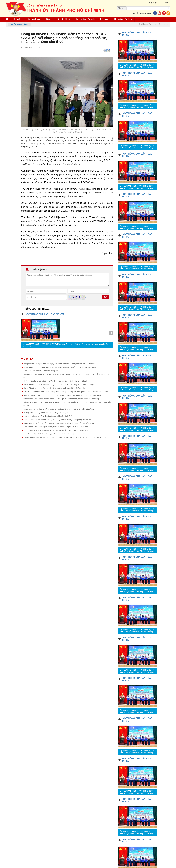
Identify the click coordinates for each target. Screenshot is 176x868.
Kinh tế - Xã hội (64, 19)
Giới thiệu (153, 3)
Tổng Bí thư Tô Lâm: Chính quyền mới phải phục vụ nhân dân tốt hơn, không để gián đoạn (60, 367)
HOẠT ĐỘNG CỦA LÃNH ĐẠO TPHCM (44, 314)
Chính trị (17, 19)
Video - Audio (164, 3)
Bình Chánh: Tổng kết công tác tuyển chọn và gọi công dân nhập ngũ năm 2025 (55, 434)
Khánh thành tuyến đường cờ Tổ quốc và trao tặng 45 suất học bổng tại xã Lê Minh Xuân (59, 409)
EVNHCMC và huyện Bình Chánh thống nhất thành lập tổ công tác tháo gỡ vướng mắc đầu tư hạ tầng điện (66, 392)
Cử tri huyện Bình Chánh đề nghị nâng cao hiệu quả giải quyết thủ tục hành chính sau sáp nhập (61, 399)
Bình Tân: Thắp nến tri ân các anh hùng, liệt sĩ (42, 371)
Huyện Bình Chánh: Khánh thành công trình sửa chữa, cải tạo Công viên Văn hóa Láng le (59, 385)
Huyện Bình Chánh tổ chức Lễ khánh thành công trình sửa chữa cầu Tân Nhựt (55, 388)
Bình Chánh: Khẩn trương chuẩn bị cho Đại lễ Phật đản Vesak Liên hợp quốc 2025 (56, 430)
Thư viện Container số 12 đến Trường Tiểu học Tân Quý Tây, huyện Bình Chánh (55, 381)
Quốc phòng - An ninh (85, 19)
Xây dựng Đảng (33, 19)
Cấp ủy (48, 19)
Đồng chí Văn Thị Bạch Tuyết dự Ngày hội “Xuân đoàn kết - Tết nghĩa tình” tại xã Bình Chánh (60, 364)
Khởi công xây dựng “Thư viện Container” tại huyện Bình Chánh (49, 416)
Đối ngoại (104, 19)
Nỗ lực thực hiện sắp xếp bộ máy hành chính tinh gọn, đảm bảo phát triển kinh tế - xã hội (59, 423)
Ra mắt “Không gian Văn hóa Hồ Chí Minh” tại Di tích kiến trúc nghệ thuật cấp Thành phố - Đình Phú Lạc (65, 437)
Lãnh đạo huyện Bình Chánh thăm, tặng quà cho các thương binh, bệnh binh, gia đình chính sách (62, 395)
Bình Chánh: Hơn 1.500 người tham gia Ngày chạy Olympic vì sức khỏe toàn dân (56, 427)
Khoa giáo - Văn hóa (123, 19)
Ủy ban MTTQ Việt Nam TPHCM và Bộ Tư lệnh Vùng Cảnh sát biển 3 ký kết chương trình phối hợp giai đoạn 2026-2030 (66, 345)
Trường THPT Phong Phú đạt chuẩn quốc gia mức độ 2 (46, 412)
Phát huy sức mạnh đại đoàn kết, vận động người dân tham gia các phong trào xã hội (57, 420)
